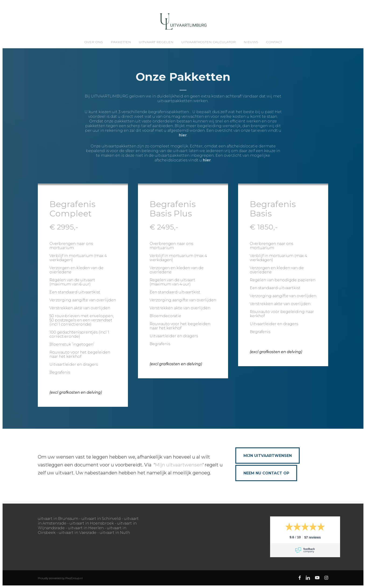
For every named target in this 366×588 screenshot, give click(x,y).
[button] (267, 456)
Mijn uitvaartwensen (179, 465)
